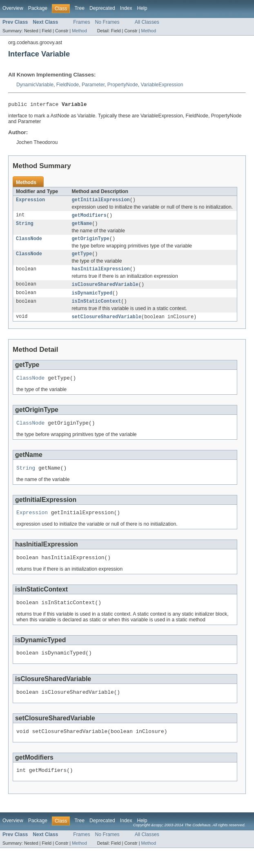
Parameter (93, 85)
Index (126, 8)
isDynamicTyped (92, 299)
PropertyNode (123, 85)
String (25, 227)
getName (82, 227)
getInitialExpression (101, 202)
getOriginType (91, 243)
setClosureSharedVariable (107, 324)
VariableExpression (162, 85)
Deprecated (102, 8)
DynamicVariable (35, 85)
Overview (13, 8)
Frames (81, 22)
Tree (79, 8)
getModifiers (89, 218)
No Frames (107, 22)
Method (79, 31)
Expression (30, 202)
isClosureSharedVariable (105, 290)
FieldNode (68, 85)
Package (38, 8)
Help (142, 8)
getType (82, 259)
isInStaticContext (97, 308)
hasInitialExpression (101, 274)
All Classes (147, 22)
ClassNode (29, 243)
